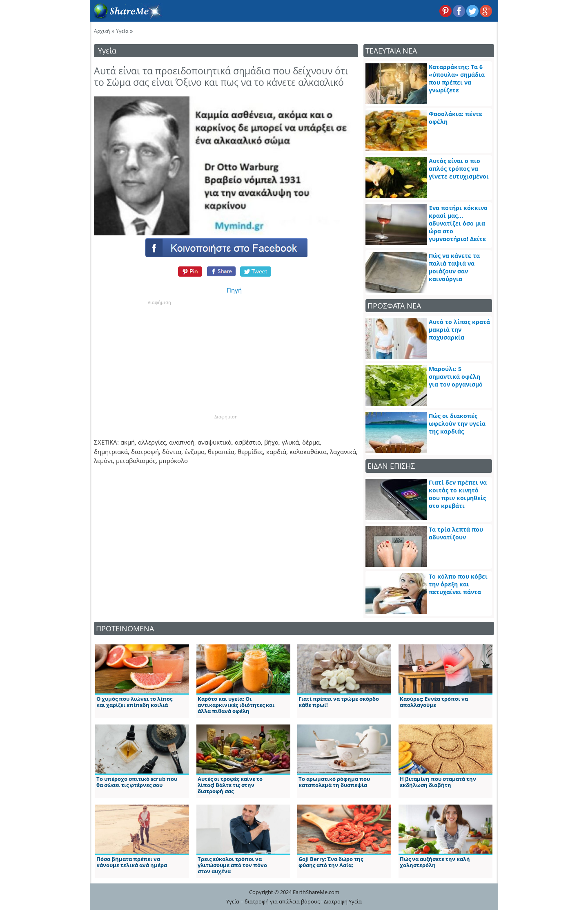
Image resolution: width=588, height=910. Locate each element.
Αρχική (102, 31)
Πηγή (234, 290)
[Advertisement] (159, 357)
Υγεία (122, 31)
